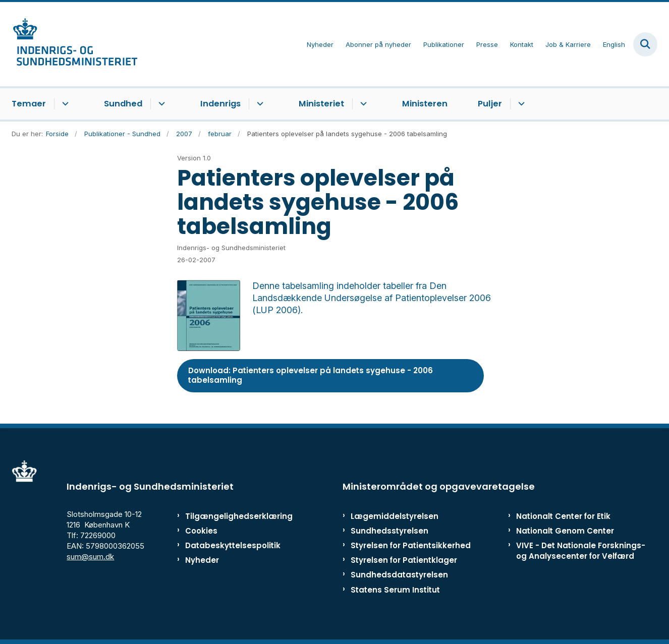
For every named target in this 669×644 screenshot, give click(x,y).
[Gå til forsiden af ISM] (75, 44)
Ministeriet (321, 104)
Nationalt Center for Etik (563, 516)
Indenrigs (220, 104)
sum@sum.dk (90, 557)
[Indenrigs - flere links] (259, 104)
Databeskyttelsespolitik (228, 545)
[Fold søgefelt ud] (645, 44)
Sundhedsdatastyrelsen (399, 575)
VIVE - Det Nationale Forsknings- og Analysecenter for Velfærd (581, 551)
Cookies (201, 531)
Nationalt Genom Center (565, 531)
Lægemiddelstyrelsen (395, 516)
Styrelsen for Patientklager (404, 560)
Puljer (490, 104)
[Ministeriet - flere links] (362, 104)
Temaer (29, 104)
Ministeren (425, 104)
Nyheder (202, 560)
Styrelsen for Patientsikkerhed (411, 545)
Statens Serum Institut (395, 590)
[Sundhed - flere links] (160, 104)
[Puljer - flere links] (520, 104)
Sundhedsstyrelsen (389, 531)
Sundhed (123, 104)
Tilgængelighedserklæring (228, 516)
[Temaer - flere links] (64, 104)
